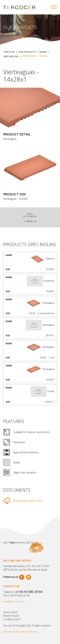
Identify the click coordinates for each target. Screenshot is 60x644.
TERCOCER (9, 52)
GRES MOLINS (11, 56)
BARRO (43, 52)
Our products (27, 52)
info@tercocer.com (14, 602)
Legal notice (11, 612)
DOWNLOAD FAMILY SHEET (28, 501)
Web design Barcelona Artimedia (20, 632)
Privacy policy (11, 616)
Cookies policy (12, 619)
